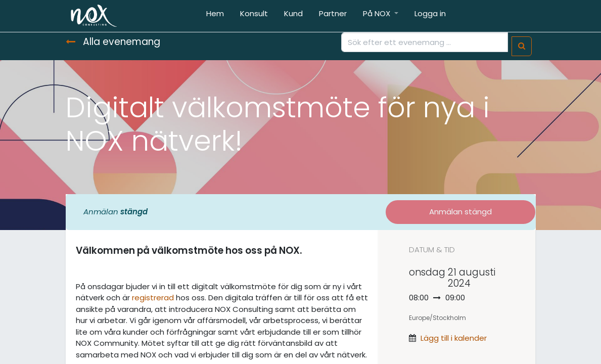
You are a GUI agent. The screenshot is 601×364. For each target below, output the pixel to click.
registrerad (153, 298)
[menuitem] (215, 16)
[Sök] (522, 46)
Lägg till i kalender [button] (454, 338)
